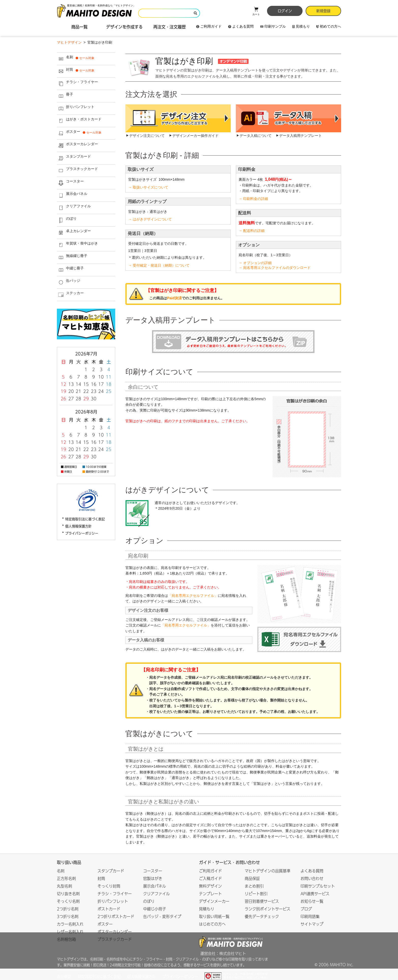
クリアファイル (74, 208)
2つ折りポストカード (116, 917)
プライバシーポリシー (82, 533)
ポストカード (109, 909)
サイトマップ (312, 924)
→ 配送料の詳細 (252, 231)
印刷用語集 (310, 917)
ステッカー (70, 295)
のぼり (67, 220)
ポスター (80, 133)
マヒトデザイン (69, 42)
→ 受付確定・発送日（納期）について (159, 265)
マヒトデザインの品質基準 (268, 871)
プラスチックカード (78, 171)
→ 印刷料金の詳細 (253, 199)
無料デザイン (210, 886)
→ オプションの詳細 (255, 263)
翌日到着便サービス (262, 901)
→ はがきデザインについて (150, 219)
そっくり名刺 (68, 901)
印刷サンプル (273, 26)
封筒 (76, 71)
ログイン (285, 11)
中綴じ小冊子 (155, 909)
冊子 (65, 96)
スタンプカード (74, 158)
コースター (70, 183)
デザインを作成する (124, 27)
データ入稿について (256, 136)
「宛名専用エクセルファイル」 (193, 596)
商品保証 (252, 879)
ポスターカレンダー (78, 146)
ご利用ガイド (209, 26)
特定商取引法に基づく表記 (85, 519)
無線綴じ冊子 (72, 257)
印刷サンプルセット (318, 886)
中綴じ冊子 (70, 270)
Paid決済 (174, 298)
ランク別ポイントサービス (268, 909)
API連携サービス (315, 894)
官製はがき (153, 879)
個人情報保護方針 (78, 526)
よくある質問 (241, 26)
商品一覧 (79, 27)
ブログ (306, 909)
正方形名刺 (66, 879)
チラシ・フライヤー (78, 84)
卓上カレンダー (74, 233)
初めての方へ (329, 26)
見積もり (301, 26)
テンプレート (210, 894)
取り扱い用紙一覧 (214, 917)
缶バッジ (69, 282)
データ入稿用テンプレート (301, 136)
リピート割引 (256, 894)
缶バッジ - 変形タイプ (162, 917)
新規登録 (323, 11)
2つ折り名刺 (68, 909)
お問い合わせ (312, 879)
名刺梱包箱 (66, 939)
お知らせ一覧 (312, 901)
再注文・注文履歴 (170, 27)
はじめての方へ (212, 924)
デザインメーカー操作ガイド (195, 136)
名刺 (76, 59)
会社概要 (64, 977)
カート (256, 11)
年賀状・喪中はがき (78, 245)
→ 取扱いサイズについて (148, 187)
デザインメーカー (214, 901)
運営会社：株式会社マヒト (223, 954)
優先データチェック (262, 917)
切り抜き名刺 (68, 894)
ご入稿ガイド (210, 879)
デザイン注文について (147, 136)
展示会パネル (72, 195)
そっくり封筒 (109, 886)
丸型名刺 (64, 886)
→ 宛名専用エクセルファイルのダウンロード (275, 268)
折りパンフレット (76, 108)
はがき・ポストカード (79, 121)
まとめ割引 (254, 886)
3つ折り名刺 (68, 917)
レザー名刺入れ (70, 932)
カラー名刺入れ (70, 924)
